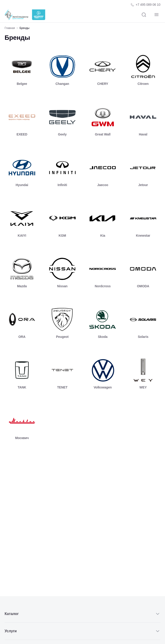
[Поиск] (144, 15)
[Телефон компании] (145, 5)
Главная (10, 28)
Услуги (82, 631)
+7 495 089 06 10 (148, 5)
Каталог (82, 614)
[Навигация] (156, 15)
